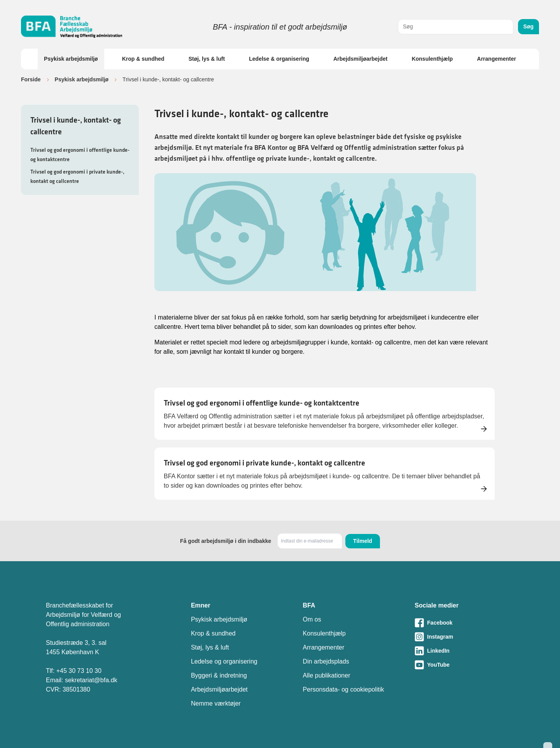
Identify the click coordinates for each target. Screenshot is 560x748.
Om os (312, 619)
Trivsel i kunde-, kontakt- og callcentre (76, 126)
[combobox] (456, 27)
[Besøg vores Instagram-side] (464, 637)
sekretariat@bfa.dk (91, 680)
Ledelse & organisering (279, 59)
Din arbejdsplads (326, 661)
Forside (31, 79)
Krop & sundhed (143, 59)
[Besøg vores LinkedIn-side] (464, 651)
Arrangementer (497, 59)
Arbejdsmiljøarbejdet (360, 59)
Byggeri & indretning (219, 675)
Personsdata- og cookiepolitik (344, 689)
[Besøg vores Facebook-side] (464, 623)
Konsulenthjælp (432, 59)
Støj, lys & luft (207, 59)
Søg (528, 26)
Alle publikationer (327, 675)
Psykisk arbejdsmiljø (71, 59)
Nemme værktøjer (216, 703)
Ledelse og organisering (224, 661)
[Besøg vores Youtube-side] (464, 665)
